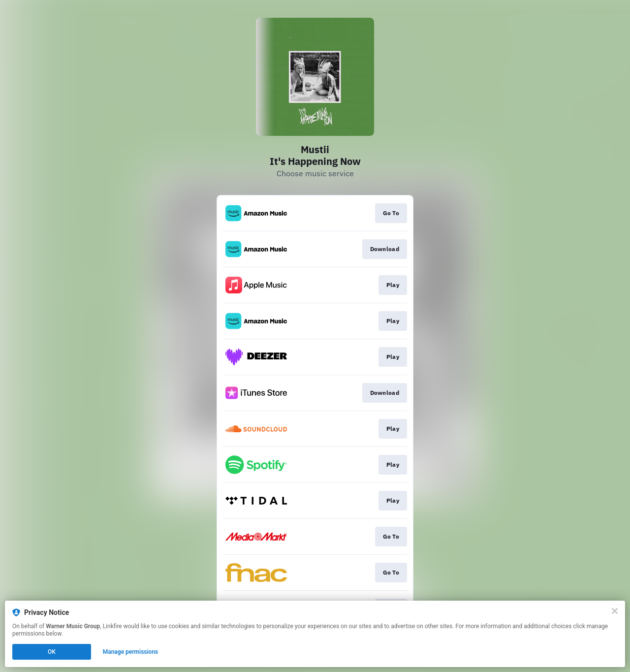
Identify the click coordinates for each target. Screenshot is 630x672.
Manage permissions (131, 652)
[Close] (615, 611)
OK (52, 652)
